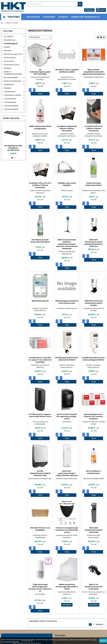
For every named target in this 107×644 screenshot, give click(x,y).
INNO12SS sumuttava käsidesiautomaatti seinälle (94, 289)
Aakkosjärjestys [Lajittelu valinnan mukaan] (35, 37)
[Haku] (55, 4)
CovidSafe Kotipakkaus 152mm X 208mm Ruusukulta (67, 125)
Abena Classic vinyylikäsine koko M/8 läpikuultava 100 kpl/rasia (94, 72)
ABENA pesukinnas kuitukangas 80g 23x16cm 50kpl (67, 555)
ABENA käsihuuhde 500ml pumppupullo (40, 124)
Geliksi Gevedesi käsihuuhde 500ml (94, 177)
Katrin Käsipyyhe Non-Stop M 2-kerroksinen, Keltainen (94, 395)
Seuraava (100, 589)
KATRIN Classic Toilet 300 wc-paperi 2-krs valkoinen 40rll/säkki (40, 342)
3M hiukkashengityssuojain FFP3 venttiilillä (40, 72)
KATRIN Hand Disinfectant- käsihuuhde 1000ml (67, 341)
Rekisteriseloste (47, 641)
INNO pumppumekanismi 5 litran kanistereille (67, 288)
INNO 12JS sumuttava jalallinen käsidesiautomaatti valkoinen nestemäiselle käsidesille (67, 234)
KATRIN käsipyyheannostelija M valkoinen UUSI (40, 448)
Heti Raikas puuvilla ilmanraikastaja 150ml (40, 230)
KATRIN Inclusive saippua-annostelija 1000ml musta (40, 394)
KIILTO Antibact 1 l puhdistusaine (94, 447)
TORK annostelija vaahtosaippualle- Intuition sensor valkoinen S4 (40, 556)
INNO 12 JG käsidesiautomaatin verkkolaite (94, 555)
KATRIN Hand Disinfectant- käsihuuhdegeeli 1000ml (94, 341)
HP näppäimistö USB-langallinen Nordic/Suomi (13, 148)
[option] (14, 139)
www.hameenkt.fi (61, 623)
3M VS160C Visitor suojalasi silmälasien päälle (67, 71)
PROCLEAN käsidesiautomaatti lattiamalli (94, 502)
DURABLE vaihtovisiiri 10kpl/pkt (67, 177)
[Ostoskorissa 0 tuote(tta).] (101, 10)
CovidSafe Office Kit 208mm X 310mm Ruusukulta (94, 125)
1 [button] (12, 158)
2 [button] (15, 158)
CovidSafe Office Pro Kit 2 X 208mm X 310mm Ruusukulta (40, 178)
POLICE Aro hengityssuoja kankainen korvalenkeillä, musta (67, 502)
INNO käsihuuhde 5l (40, 287)
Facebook (3, 630)
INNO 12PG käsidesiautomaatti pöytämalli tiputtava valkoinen (94, 232)
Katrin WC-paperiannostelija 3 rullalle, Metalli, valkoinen (67, 448)
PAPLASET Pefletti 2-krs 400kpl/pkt (40, 501)
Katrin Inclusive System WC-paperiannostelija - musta (67, 395)
